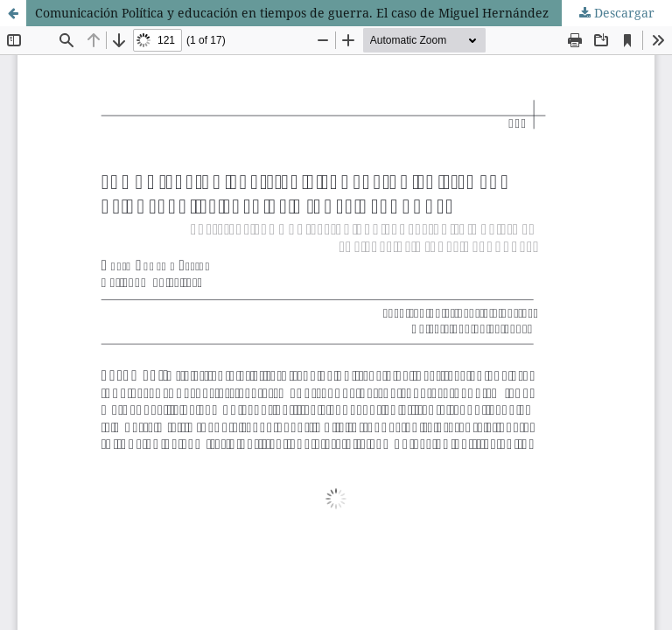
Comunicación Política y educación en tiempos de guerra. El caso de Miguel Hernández (292, 13)
